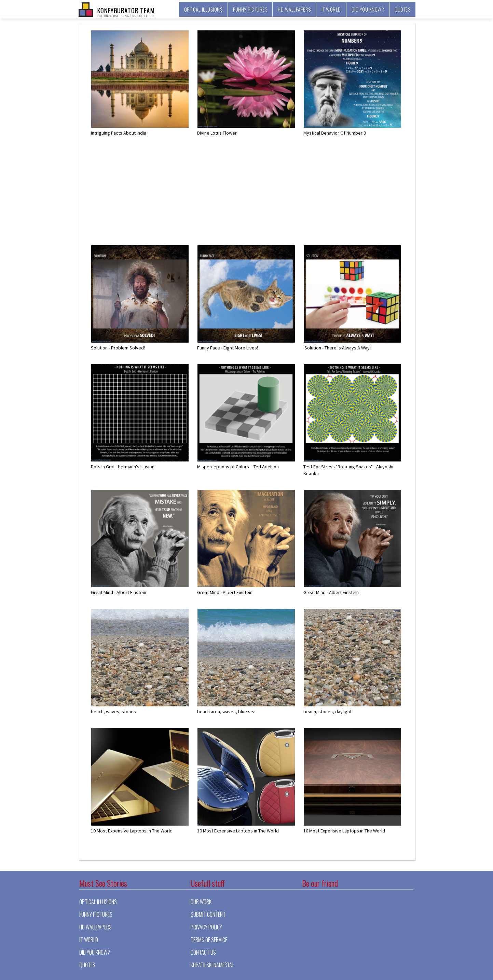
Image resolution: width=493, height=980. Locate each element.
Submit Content (208, 914)
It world (331, 9)
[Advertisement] (251, 197)
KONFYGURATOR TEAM (126, 12)
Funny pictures (250, 9)
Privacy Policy (206, 927)
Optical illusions (203, 9)
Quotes (402, 9)
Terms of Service (209, 940)
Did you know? (368, 9)
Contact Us (203, 952)
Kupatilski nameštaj (212, 965)
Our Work (201, 902)
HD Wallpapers (294, 9)
